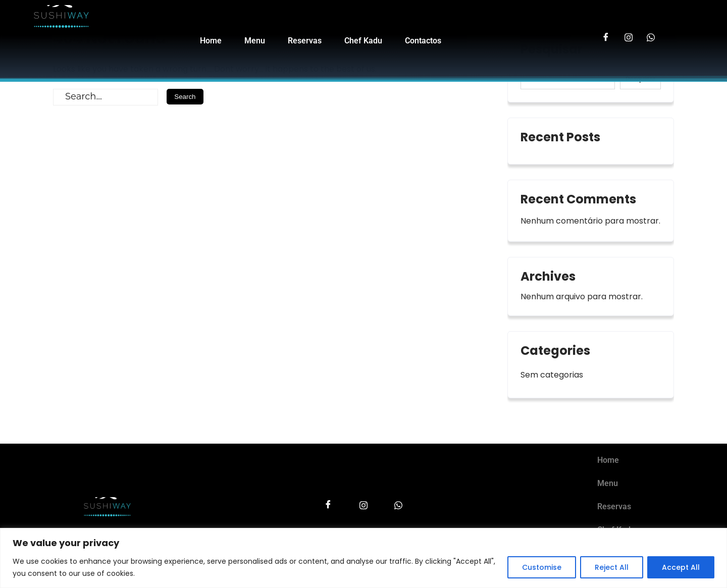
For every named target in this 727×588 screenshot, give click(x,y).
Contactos (423, 42)
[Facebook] (606, 33)
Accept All (681, 567)
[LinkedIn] (651, 33)
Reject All (612, 567)
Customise (542, 567)
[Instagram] (628, 33)
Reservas (305, 42)
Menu (255, 42)
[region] (363, 558)
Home (211, 42)
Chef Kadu (363, 42)
